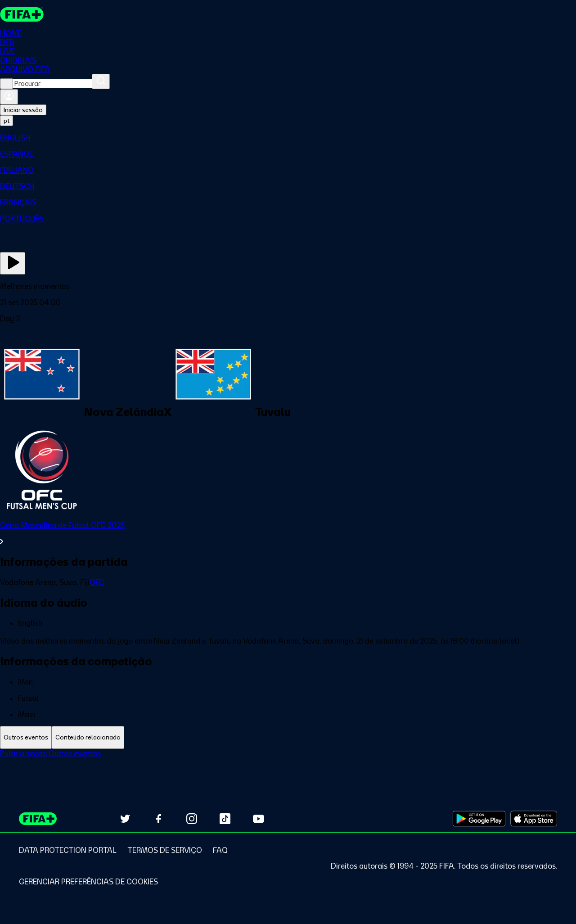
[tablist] (288, 737)
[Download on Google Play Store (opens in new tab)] (479, 819)
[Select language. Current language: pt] (7, 121)
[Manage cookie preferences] (88, 882)
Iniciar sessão (23, 110)
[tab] (26, 737)
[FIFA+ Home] (22, 14)
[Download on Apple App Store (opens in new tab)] (534, 819)
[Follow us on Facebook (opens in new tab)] (158, 819)
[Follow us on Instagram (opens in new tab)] (192, 819)
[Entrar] (9, 97)
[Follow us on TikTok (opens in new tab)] (225, 819)
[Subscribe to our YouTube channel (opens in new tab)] (258, 819)
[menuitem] (288, 138)
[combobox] (52, 84)
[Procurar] (101, 81)
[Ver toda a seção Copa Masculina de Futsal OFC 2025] (288, 533)
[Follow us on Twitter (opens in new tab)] (125, 819)
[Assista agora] (13, 263)
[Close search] (7, 84)
